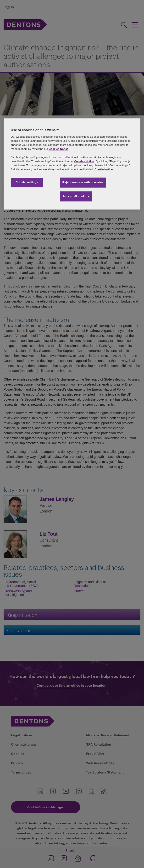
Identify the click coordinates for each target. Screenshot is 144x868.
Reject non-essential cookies (83, 182)
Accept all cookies (76, 196)
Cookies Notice (59, 149)
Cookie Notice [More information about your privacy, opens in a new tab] (104, 169)
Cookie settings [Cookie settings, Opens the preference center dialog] (27, 182)
